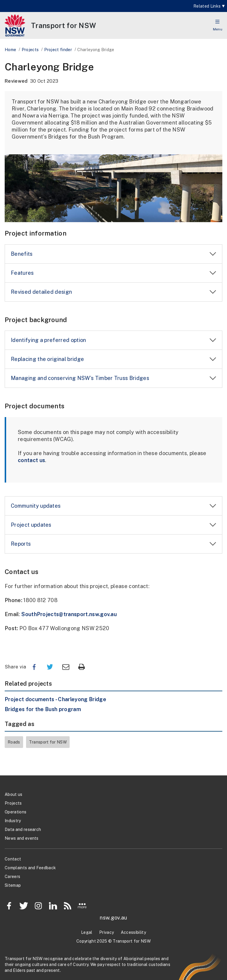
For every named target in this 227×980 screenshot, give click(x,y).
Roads (14, 742)
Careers (12, 877)
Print (82, 667)
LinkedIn (53, 906)
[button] (218, 22)
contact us (31, 460)
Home (10, 50)
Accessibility (133, 932)
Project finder (58, 50)
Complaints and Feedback (30, 868)
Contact (13, 859)
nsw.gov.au (113, 918)
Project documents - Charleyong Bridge (55, 699)
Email (66, 667)
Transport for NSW (48, 742)
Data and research (23, 829)
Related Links (207, 6)
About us (14, 794)
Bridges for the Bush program (43, 709)
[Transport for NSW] (63, 25)
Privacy (106, 932)
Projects (30, 50)
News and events (22, 838)
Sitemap (13, 885)
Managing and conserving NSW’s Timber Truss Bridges (80, 378)
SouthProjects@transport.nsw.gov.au (69, 614)
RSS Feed (68, 906)
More (82, 906)
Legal (87, 932)
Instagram (38, 906)
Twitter (50, 667)
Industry (13, 821)
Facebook (34, 667)
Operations (16, 812)
